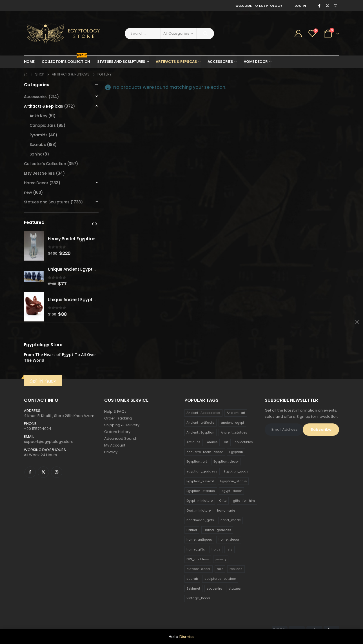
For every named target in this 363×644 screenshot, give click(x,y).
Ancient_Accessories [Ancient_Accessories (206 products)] (203, 413)
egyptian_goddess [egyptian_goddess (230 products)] (202, 471)
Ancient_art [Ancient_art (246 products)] (236, 413)
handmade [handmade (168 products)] (226, 510)
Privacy (111, 452)
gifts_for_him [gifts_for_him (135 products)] (244, 501)
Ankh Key (38, 116)
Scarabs (38, 145)
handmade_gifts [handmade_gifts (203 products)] (200, 520)
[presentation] (93, 224)
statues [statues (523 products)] (235, 589)
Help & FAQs (115, 411)
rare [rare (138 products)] (220, 569)
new (28, 192)
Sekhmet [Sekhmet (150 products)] (193, 589)
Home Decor (256, 62)
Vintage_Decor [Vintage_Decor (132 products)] (198, 598)
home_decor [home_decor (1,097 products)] (229, 539)
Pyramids (39, 135)
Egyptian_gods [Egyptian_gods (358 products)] (236, 471)
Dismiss (187, 637)
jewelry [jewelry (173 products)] (221, 559)
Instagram (57, 472)
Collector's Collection (45, 164)
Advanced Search (121, 438)
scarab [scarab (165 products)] (192, 579)
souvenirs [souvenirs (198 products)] (214, 589)
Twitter (43, 472)
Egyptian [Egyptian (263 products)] (236, 452)
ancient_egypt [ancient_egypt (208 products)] (232, 423)
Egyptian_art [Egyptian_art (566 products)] (197, 461)
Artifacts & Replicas (176, 62)
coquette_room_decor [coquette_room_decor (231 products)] (205, 452)
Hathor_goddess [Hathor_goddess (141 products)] (217, 530)
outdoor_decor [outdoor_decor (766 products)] (198, 569)
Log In (300, 6)
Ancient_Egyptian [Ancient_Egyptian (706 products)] (200, 432)
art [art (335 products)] (226, 442)
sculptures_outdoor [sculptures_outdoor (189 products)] (220, 579)
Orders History (117, 432)
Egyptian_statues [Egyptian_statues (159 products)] (201, 491)
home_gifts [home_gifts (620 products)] (196, 549)
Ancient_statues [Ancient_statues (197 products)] (234, 432)
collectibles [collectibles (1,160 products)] (244, 442)
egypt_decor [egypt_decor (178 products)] (232, 491)
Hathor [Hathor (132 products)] (192, 530)
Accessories (220, 62)
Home (29, 62)
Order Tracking (118, 418)
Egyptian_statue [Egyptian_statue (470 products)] (233, 481)
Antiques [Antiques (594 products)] (193, 442)
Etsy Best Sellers (39, 173)
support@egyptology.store (49, 442)
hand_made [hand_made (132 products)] (231, 520)
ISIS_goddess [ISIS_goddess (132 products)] (198, 559)
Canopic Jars (43, 125)
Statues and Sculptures (121, 62)
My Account (115, 445)
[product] (34, 246)
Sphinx (36, 154)
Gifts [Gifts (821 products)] (223, 501)
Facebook (30, 472)
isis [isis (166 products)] (230, 549)
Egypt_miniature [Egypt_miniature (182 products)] (200, 501)
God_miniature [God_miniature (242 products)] (199, 510)
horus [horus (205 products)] (216, 549)
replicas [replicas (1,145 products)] (236, 569)
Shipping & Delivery (122, 425)
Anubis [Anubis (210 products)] (212, 442)
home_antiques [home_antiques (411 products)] (199, 539)
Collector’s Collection (66, 60)
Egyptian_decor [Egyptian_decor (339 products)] (226, 461)
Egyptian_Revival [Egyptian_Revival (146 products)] (200, 481)
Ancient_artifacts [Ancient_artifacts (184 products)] (200, 423)
